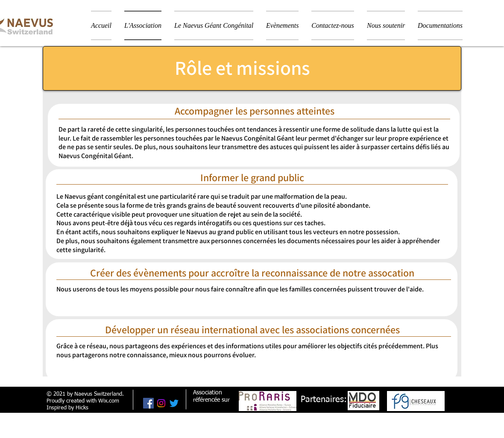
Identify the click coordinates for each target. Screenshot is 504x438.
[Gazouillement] (174, 403)
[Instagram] (161, 403)
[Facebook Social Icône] (148, 403)
